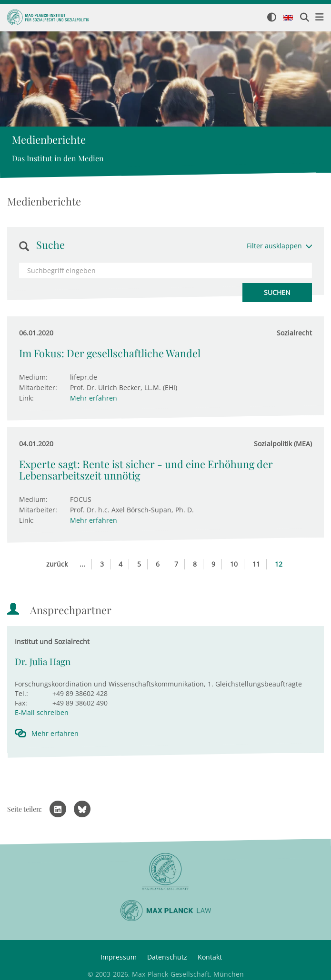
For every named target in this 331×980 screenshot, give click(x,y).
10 (234, 564)
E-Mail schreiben (42, 712)
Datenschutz (167, 957)
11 (256, 564)
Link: (26, 398)
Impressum (119, 957)
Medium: (33, 377)
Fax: (21, 703)
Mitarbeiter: (38, 387)
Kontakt (210, 957)
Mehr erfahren (94, 398)
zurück (57, 564)
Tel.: (21, 693)
